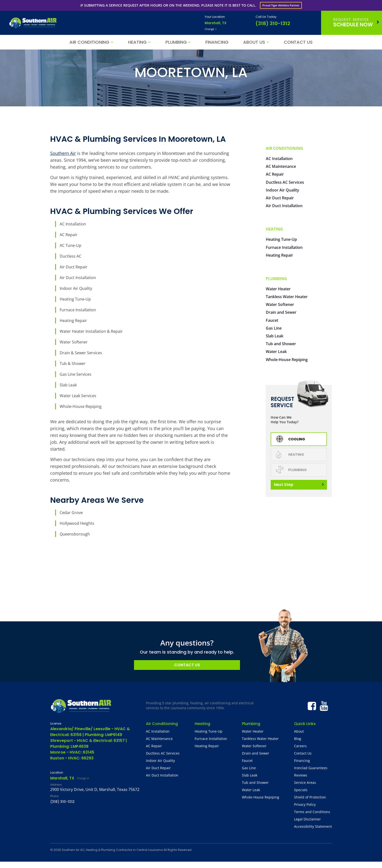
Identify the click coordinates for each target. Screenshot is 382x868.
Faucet (272, 320)
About (299, 731)
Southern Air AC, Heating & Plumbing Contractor (97, 850)
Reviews (301, 775)
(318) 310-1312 (273, 23)
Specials (301, 790)
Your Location (215, 17)
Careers (300, 746)
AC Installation (73, 224)
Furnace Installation (78, 310)
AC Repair (69, 235)
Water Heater (278, 289)
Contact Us (298, 42)
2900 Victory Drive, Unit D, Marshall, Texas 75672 (95, 789)
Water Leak (276, 352)
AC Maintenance (281, 166)
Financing (217, 42)
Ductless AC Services (285, 182)
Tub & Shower (73, 363)
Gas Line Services (76, 374)
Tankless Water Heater (287, 297)
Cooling (291, 439)
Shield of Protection (310, 797)
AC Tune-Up (71, 245)
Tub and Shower (281, 344)
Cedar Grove (71, 513)
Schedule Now (353, 23)
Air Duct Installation (78, 278)
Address (56, 785)
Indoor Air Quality (76, 288)
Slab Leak (68, 385)
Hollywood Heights (77, 523)
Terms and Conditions (312, 812)
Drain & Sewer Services (81, 353)
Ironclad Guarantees (311, 768)
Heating (137, 42)
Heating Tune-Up (75, 299)
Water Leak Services (78, 396)
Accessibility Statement (313, 826)
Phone (54, 796)
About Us (254, 42)
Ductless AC (71, 256)
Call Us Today (266, 17)
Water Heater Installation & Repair (91, 331)
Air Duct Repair (74, 267)
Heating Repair (73, 321)
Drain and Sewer (281, 312)
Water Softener (74, 342)
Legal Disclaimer (307, 819)
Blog (298, 739)
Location (57, 772)
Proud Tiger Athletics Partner (281, 5)
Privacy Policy (305, 804)
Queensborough (75, 534)
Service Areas (305, 782)
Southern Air (63, 153)
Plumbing (176, 42)
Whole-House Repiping (81, 406)
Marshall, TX (216, 23)
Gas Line (274, 328)
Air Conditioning (89, 42)
